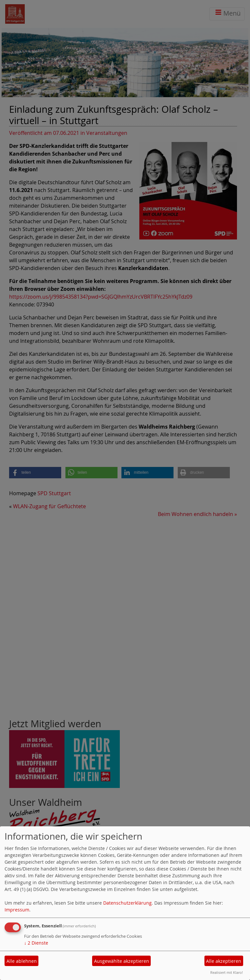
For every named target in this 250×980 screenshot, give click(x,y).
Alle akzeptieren (224, 961)
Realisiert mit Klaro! (227, 972)
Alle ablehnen (22, 961)
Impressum (17, 910)
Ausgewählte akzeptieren (122, 961)
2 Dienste (36, 943)
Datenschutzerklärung (127, 903)
